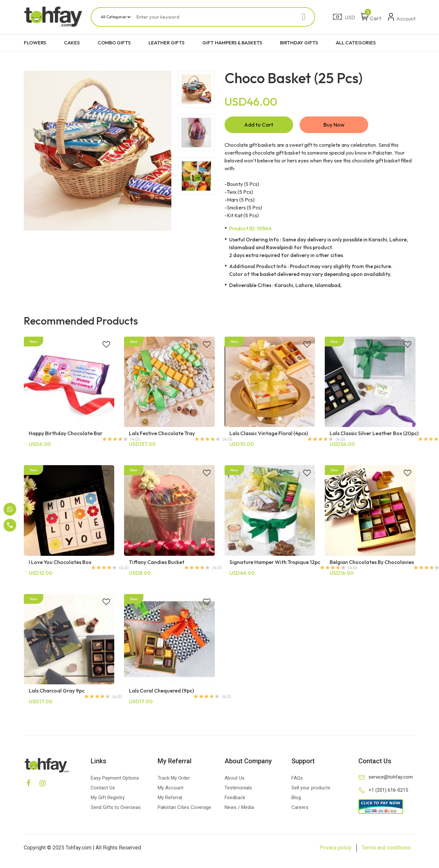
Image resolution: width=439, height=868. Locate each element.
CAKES (72, 43)
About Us (235, 780)
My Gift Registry (108, 799)
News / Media (239, 809)
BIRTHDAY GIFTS (299, 43)
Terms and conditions (386, 849)
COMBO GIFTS (114, 43)
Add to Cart (259, 125)
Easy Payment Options (115, 780)
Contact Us (103, 789)
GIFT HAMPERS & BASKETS (232, 43)
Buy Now (334, 125)
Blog (296, 799)
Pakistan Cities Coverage (184, 809)
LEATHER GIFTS (166, 43)
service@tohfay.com (391, 779)
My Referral (170, 799)
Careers (300, 809)
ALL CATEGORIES (356, 43)
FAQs (297, 780)
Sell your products (311, 789)
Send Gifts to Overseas (116, 809)
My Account (171, 789)
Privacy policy (336, 849)
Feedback (235, 799)
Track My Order (174, 780)
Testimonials (238, 789)
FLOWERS (35, 43)
